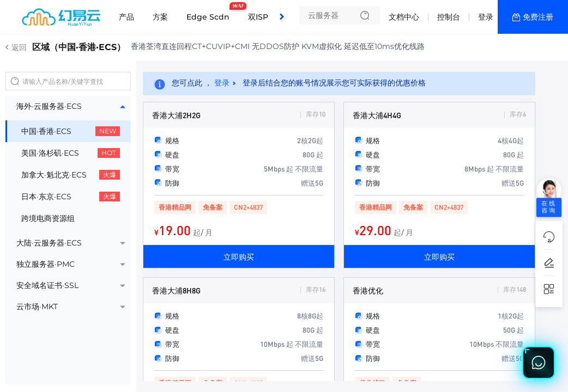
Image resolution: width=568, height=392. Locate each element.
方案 (160, 17)
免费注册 (538, 17)
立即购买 (239, 256)
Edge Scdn (211, 13)
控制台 (449, 17)
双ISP (258, 17)
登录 (486, 17)
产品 (126, 17)
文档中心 (404, 17)
